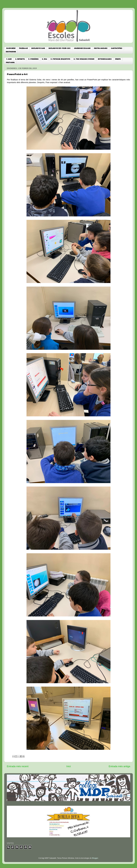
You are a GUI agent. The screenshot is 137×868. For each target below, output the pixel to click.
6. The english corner (84, 59)
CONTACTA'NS (117, 49)
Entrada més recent (18, 766)
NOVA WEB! (11, 49)
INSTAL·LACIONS (101, 49)
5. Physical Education (60, 59)
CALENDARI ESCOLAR (82, 49)
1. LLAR (9, 59)
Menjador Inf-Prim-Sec (60, 49)
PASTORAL (10, 63)
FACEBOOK (23, 49)
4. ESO (45, 59)
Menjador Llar (38, 49)
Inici (69, 766)
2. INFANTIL (20, 59)
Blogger (95, 858)
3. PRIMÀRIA (33, 59)
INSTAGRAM (11, 52)
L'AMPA (118, 59)
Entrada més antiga (119, 766)
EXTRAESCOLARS (105, 59)
